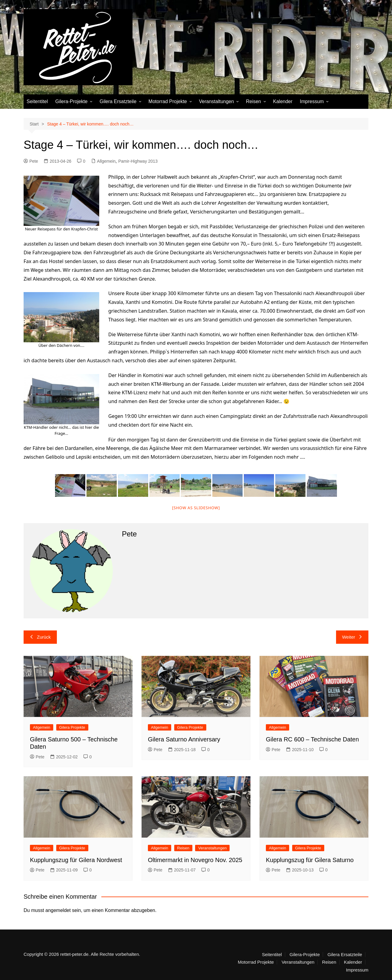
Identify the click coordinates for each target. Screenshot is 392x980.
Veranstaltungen (217, 101)
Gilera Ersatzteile (118, 101)
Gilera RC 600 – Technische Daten (312, 739)
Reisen (253, 101)
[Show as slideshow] (196, 508)
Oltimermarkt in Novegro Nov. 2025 (195, 860)
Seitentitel (37, 101)
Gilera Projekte (72, 727)
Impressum (312, 101)
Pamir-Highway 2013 (138, 161)
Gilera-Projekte (72, 101)
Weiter (352, 637)
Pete (31, 161)
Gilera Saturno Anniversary (184, 739)
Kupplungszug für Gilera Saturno (310, 860)
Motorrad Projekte (168, 101)
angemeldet (58, 910)
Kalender (283, 101)
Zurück (40, 637)
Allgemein (106, 161)
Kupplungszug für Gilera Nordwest (76, 860)
